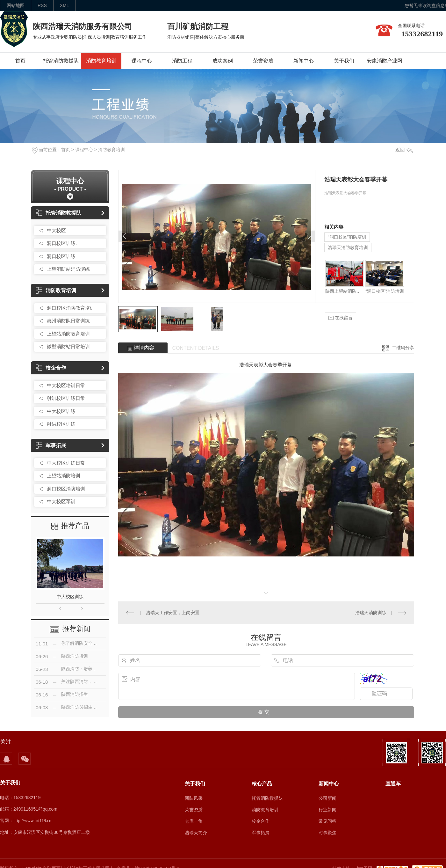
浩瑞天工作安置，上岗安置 (173, 613)
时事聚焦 (327, 833)
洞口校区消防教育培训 (71, 308)
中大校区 (56, 230)
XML (65, 5)
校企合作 (51, 368)
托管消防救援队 (61, 61)
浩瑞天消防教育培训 (348, 247)
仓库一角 (194, 821)
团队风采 (194, 798)
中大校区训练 (61, 411)
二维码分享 (403, 348)
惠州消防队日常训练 (68, 321)
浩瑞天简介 (196, 833)
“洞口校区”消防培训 (347, 237)
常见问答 (327, 821)
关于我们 (344, 61)
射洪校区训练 (61, 424)
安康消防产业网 (385, 61)
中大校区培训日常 (66, 385)
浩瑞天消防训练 (371, 613)
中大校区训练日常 (66, 463)
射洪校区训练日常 (66, 398)
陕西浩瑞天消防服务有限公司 (83, 26)
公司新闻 (327, 798)
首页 (20, 61)
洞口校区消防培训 (66, 489)
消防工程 (182, 61)
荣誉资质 (263, 61)
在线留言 (341, 318)
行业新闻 (327, 810)
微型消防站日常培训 (68, 346)
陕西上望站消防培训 (345, 291)
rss (42, 5)
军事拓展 (51, 445)
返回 (404, 150)
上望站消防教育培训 (68, 334)
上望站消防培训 (64, 476)
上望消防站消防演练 (68, 269)
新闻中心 (304, 61)
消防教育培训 (101, 61)
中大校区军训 (61, 501)
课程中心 (142, 61)
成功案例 (223, 61)
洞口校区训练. (62, 243)
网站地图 (16, 5)
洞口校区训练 (61, 256)
